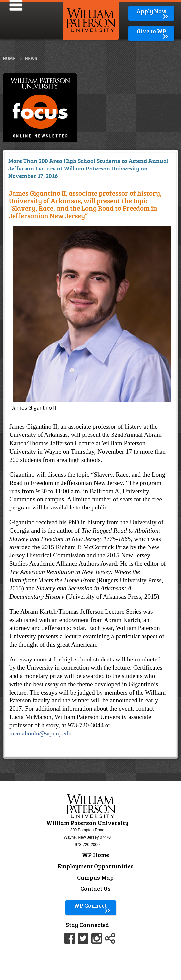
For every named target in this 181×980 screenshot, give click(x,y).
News (31, 58)
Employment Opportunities (96, 866)
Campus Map (95, 877)
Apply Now (153, 11)
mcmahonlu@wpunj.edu (40, 733)
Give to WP (153, 31)
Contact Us (96, 888)
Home (9, 58)
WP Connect (92, 905)
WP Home (96, 855)
